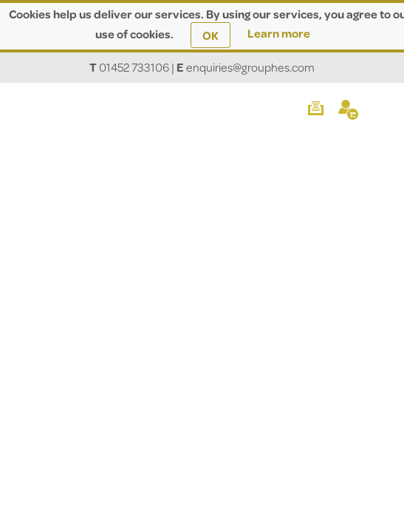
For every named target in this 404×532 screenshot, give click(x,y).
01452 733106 (134, 67)
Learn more (279, 33)
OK (210, 35)
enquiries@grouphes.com (250, 67)
